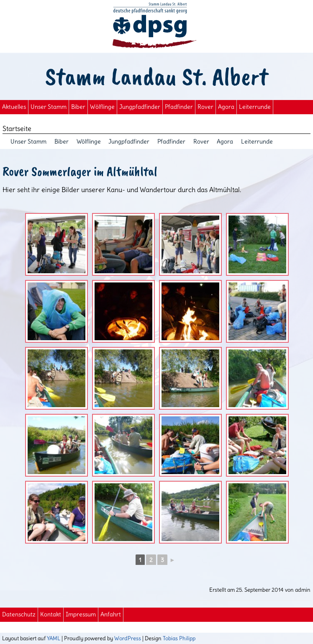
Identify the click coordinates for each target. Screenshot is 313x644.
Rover (205, 107)
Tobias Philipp (179, 638)
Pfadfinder (179, 107)
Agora (226, 107)
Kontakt (51, 614)
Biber (78, 107)
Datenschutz (19, 614)
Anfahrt (111, 614)
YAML (54, 638)
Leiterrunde (255, 107)
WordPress (128, 638)
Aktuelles (14, 107)
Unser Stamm (49, 107)
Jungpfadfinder (140, 107)
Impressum (81, 614)
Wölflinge (102, 107)
